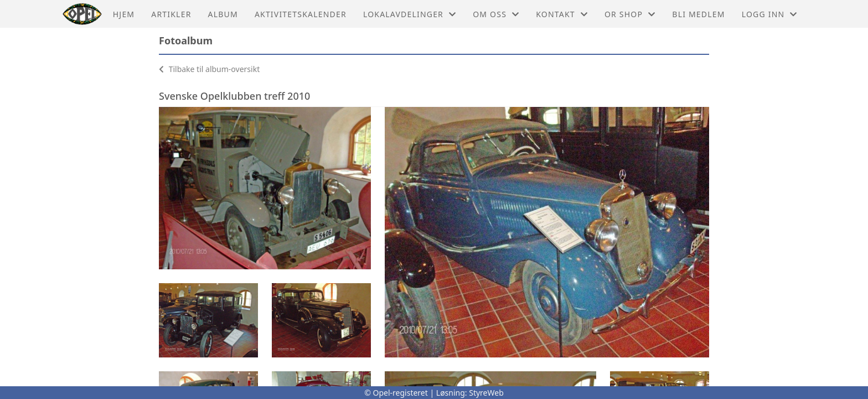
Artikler (171, 14)
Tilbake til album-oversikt (209, 69)
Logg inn (770, 14)
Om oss (496, 14)
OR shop (630, 14)
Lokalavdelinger (410, 14)
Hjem (124, 14)
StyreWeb (486, 393)
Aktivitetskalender (301, 14)
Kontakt (562, 14)
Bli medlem (698, 14)
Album (223, 14)
